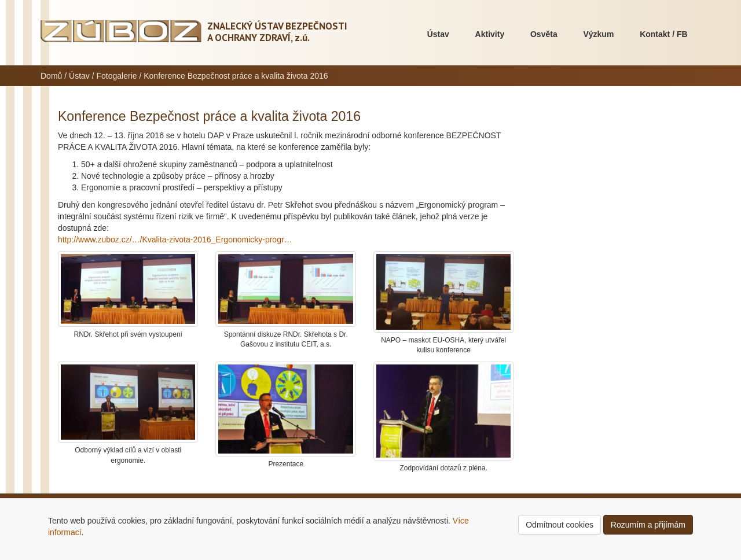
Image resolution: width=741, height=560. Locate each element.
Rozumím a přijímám (648, 525)
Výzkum (598, 34)
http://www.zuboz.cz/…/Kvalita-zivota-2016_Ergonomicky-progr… (175, 240)
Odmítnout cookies (560, 525)
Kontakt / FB (663, 34)
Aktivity (490, 34)
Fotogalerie (117, 76)
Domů (51, 76)
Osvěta (544, 34)
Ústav (438, 34)
